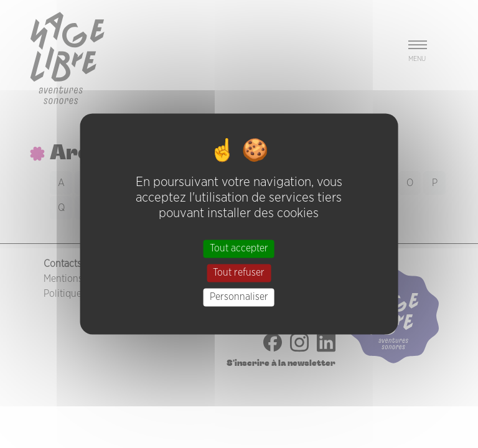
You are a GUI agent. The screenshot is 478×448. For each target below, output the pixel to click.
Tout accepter (239, 248)
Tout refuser (239, 273)
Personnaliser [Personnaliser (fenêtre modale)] (239, 297)
